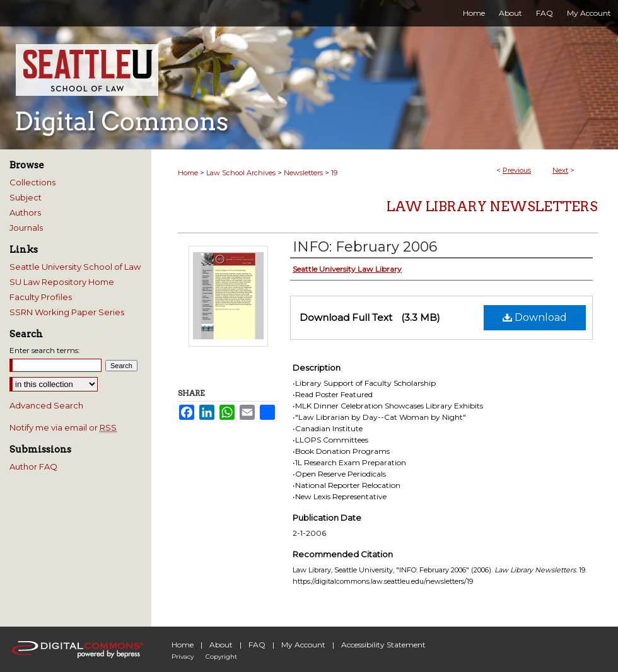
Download (535, 317)
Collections (32, 182)
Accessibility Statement (383, 645)
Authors (25, 212)
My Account (303, 645)
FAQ (257, 645)
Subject (26, 197)
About (221, 645)
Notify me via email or (63, 427)
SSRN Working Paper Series (67, 312)
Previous (517, 170)
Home (188, 173)
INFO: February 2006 (365, 247)
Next (560, 170)
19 (334, 173)
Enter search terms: (45, 350)
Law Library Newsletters (492, 206)
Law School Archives (241, 173)
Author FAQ (33, 466)
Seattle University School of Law (75, 267)
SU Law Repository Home (62, 282)
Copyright (221, 657)
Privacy (183, 657)
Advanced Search (46, 405)
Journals (26, 228)
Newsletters (303, 173)
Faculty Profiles (41, 297)
